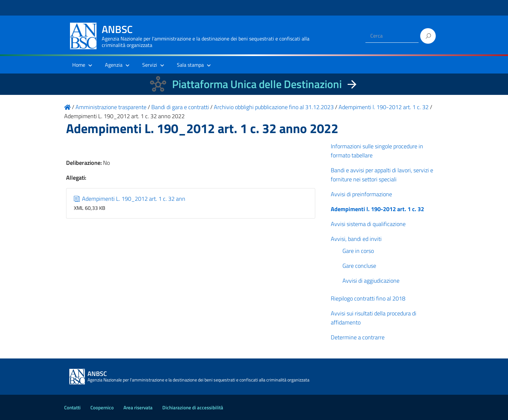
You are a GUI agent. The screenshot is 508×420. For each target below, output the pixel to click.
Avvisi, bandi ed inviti (356, 239)
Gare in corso (358, 251)
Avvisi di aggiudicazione (371, 281)
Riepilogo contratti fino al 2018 (368, 298)
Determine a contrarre (358, 337)
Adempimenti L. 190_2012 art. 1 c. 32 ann (130, 199)
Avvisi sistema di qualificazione (368, 224)
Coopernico (102, 408)
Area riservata (138, 408)
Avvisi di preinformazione (361, 194)
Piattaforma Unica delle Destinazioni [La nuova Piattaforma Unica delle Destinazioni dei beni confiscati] (257, 84)
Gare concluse (359, 266)
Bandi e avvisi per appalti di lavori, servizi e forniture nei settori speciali (382, 175)
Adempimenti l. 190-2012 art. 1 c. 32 (377, 209)
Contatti (72, 408)
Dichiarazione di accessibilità (193, 408)
